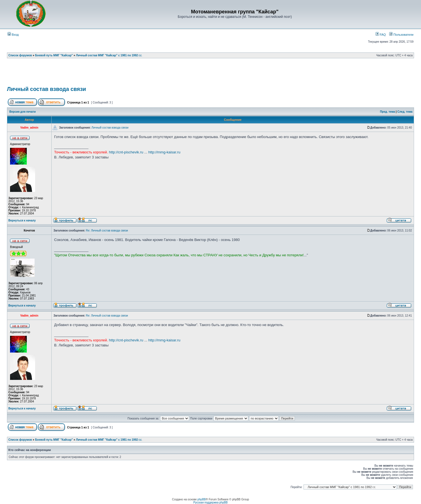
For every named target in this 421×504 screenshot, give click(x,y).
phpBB (202, 499)
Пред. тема (388, 112)
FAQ (381, 35)
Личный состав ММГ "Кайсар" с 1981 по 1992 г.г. (109, 55)
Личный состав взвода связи (46, 89)
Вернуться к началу (22, 220)
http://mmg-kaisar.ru (164, 152)
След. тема (405, 112)
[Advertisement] (211, 74)
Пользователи (401, 35)
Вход (13, 35)
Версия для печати (23, 112)
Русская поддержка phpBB (210, 502)
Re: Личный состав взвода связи (107, 231)
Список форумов (20, 55)
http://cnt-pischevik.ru (126, 152)
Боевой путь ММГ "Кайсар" (54, 55)
